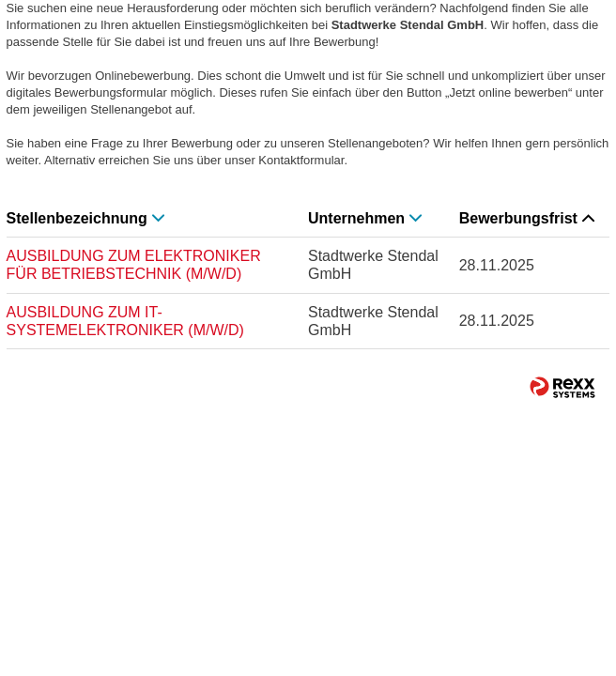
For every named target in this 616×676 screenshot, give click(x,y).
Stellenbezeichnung (85, 218)
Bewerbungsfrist (527, 218)
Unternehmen (365, 218)
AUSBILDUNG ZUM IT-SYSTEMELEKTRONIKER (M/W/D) (125, 321)
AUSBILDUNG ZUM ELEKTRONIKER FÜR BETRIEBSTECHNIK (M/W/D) (134, 265)
